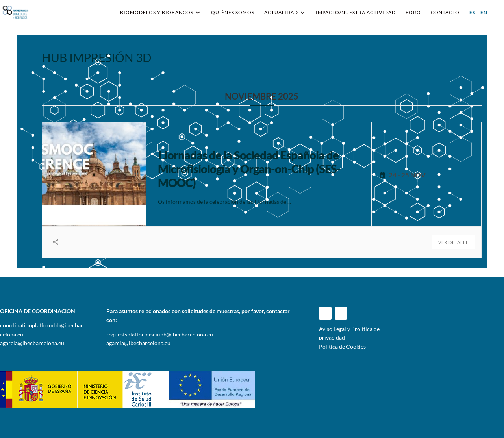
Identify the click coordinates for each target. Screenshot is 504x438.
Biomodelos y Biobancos (157, 13)
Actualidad (281, 13)
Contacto (445, 13)
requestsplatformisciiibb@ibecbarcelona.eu (160, 334)
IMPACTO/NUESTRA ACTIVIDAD (356, 13)
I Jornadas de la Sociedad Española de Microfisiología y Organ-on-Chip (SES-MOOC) (249, 169)
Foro (413, 13)
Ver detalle (453, 242)
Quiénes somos (233, 13)
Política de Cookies (342, 347)
